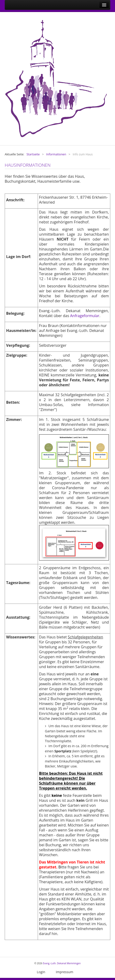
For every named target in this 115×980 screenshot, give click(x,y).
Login (41, 972)
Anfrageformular (85, 316)
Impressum (65, 972)
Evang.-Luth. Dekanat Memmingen (62, 963)
